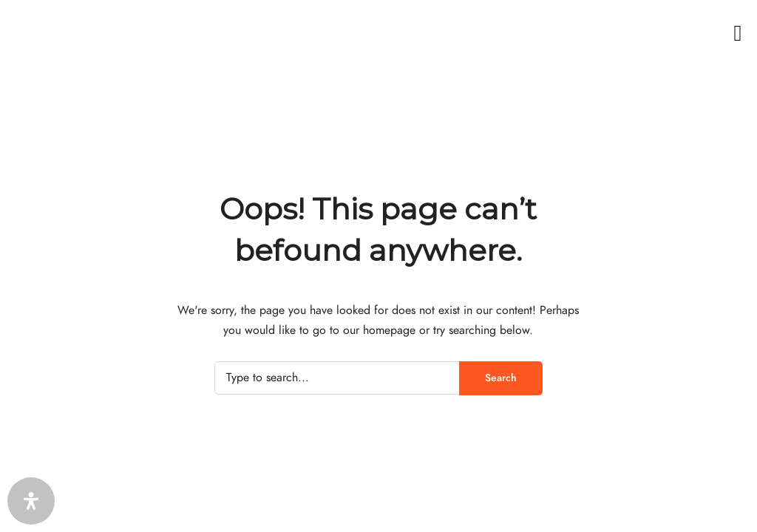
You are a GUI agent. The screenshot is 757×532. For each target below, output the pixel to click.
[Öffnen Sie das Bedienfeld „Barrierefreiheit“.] (31, 501)
